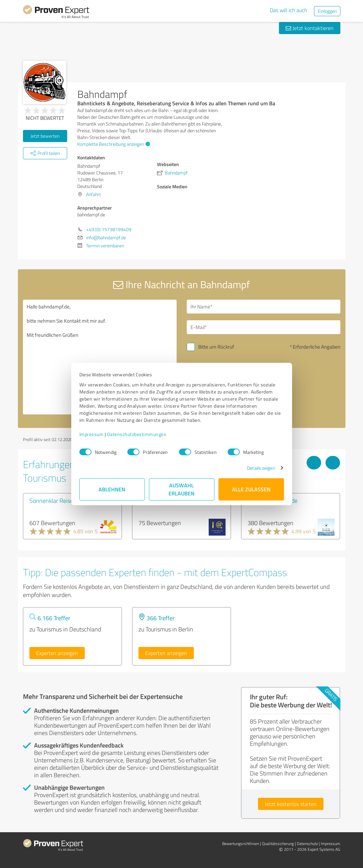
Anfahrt (94, 194)
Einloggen (327, 11)
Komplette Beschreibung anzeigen (113, 144)
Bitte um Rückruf (216, 347)
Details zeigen (261, 468)
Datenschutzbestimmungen (137, 434)
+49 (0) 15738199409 (109, 229)
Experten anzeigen (57, 653)
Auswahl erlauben (181, 489)
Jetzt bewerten (45, 136)
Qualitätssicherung (278, 844)
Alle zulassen (251, 489)
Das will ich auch (289, 10)
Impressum (92, 434)
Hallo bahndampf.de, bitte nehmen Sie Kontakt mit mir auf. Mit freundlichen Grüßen (100, 357)
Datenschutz (307, 844)
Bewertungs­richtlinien (241, 844)
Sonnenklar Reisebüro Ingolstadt (70, 500)
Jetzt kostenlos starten (291, 804)
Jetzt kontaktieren (310, 28)
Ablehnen (112, 489)
